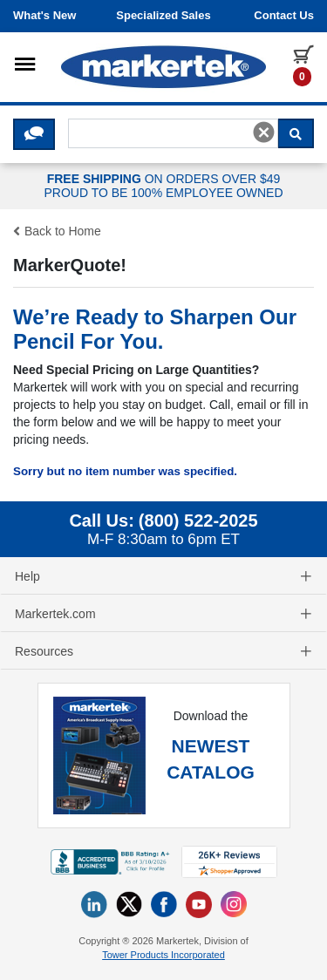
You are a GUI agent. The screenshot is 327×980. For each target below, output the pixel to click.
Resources (163, 651)
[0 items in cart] (303, 65)
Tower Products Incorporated (163, 955)
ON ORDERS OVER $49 (163, 187)
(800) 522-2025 (198, 521)
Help (163, 576)
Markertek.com (163, 614)
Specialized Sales (163, 15)
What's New (44, 15)
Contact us (284, 15)
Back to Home (57, 231)
